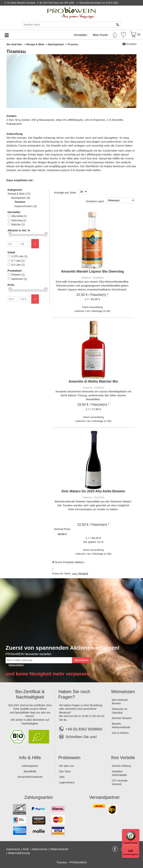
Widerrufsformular (19, 853)
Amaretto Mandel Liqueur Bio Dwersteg (92, 271)
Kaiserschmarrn (26, 206)
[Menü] (137, 831)
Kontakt (96, 7)
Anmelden (80, 35)
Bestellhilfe (30, 771)
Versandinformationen (30, 777)
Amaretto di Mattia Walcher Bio (93, 381)
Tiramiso (20, 202)
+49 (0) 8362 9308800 (81, 729)
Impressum (13, 849)
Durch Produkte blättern (70, 562)
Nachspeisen (21, 198)
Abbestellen (16, 665)
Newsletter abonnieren (125, 7)
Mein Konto (100, 35)
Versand (83, 573)
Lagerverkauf (67, 782)
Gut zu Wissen (120, 733)
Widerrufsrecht (59, 849)
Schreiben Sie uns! (81, 737)
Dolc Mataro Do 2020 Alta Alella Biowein (93, 491)
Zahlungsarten (30, 766)
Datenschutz (40, 849)
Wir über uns (66, 766)
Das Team (65, 771)
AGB (26, 849)
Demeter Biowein (122, 718)
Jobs (62, 777)
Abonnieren (81, 660)
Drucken (131, 44)
